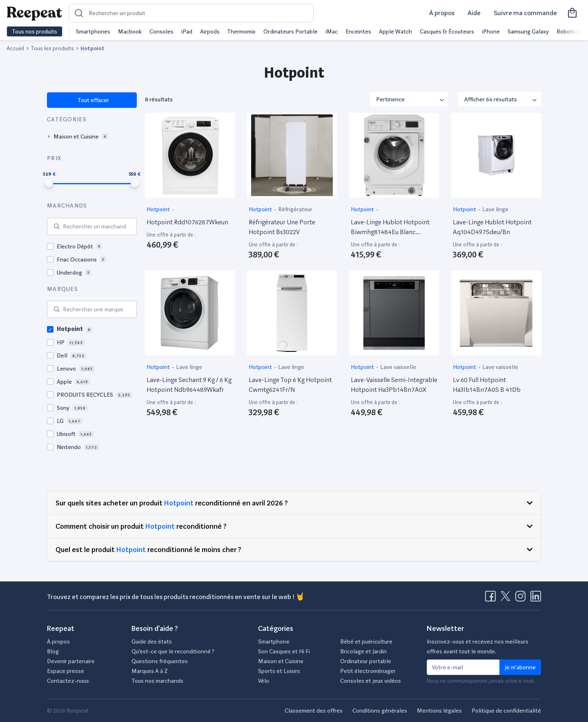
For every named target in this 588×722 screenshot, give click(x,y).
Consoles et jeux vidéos (371, 681)
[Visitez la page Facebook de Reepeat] (492, 599)
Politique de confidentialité (506, 711)
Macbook (130, 31)
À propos (442, 13)
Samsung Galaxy (528, 31)
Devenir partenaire (71, 661)
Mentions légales (439, 711)
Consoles (161, 31)
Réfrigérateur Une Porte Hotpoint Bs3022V (282, 227)
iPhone (491, 31)
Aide (474, 13)
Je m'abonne (520, 667)
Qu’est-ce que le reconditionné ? (173, 651)
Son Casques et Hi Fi (284, 651)
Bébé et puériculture (366, 642)
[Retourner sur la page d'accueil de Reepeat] (34, 13)
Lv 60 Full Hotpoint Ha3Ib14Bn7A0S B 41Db (487, 385)
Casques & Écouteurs (447, 31)
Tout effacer (93, 100)
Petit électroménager (368, 671)
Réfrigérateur (295, 209)
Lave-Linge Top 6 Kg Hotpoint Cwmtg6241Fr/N (290, 385)
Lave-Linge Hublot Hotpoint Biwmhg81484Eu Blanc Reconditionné (390, 228)
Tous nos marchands (157, 681)
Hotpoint (159, 209)
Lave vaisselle (398, 367)
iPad (187, 31)
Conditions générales (380, 711)
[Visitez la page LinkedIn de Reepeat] (536, 599)
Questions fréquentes (160, 661)
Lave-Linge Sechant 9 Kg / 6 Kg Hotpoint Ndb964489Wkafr (189, 385)
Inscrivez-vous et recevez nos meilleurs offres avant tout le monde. (478, 646)
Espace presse (66, 671)
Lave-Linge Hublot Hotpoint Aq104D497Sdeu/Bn (492, 227)
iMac (332, 31)
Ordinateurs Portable (291, 31)
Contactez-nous (68, 681)
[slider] (49, 183)
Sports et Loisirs (279, 671)
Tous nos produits (35, 31)
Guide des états (152, 642)
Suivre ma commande (525, 13)
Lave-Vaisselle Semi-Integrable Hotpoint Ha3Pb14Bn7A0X (394, 385)
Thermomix (241, 31)
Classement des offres (314, 711)
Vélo (264, 681)
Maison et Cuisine (281, 661)
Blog (53, 651)
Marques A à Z (150, 671)
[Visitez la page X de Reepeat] (507, 599)
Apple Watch (395, 31)
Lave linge (495, 209)
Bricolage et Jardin (363, 651)
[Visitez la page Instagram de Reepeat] (522, 599)
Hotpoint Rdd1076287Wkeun (187, 222)
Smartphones (93, 31)
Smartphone (274, 642)
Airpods (210, 31)
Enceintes (358, 31)
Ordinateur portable (366, 661)
